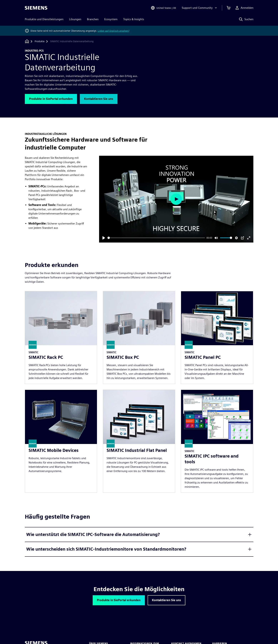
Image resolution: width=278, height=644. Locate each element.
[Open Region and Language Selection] (163, 8)
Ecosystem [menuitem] (111, 19)
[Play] (104, 238)
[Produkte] (40, 41)
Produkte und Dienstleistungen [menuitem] (44, 19)
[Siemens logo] (36, 8)
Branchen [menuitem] (93, 19)
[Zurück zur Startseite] (27, 41)
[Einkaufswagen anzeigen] (229, 8)
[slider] (156, 238)
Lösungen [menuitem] (75, 19)
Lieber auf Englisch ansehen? (114, 31)
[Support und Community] (200, 8)
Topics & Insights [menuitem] (134, 19)
